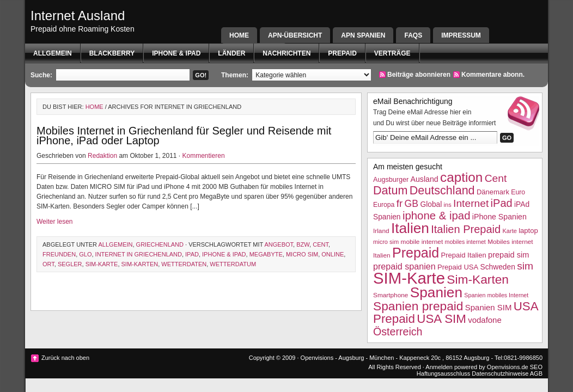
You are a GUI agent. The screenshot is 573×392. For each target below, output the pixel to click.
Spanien (436, 292)
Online (333, 254)
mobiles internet (465, 242)
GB (412, 204)
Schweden (498, 267)
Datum (390, 190)
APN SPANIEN (363, 35)
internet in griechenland (139, 254)
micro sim (302, 254)
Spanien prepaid (418, 306)
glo (85, 254)
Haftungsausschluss (443, 373)
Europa (384, 205)
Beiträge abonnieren (419, 75)
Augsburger (391, 180)
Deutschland (442, 190)
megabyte (266, 254)
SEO (536, 367)
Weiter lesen (54, 222)
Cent (321, 244)
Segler (70, 264)
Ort (48, 264)
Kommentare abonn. (493, 75)
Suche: (41, 75)
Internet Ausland (78, 16)
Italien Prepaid (466, 229)
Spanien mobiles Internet (496, 295)
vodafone (484, 320)
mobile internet (422, 242)
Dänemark (493, 192)
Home (239, 35)
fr (400, 203)
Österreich (398, 332)
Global (431, 204)
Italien (410, 228)
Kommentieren (204, 156)
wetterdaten (184, 264)
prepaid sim (508, 255)
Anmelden (439, 367)
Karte (509, 231)
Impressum (461, 35)
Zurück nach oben (65, 358)
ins (448, 205)
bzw (303, 244)
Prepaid (342, 53)
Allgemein (53, 53)
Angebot (279, 244)
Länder (231, 53)
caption (461, 177)
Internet (471, 203)
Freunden (59, 254)
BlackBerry (112, 53)
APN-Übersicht (295, 35)
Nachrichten (286, 53)
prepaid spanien (404, 266)
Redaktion (102, 156)
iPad (192, 254)
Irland (381, 231)
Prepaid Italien (464, 255)
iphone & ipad (176, 53)
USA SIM (441, 319)
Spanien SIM (489, 307)
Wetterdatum (233, 264)
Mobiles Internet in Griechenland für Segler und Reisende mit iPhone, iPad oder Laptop (184, 136)
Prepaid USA (458, 267)
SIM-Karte (102, 264)
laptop (528, 231)
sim (525, 266)
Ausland (425, 179)
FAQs (413, 35)
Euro (518, 192)
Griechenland (160, 244)
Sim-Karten (140, 264)
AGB (536, 373)
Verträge (392, 53)
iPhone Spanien (499, 217)
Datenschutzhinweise (500, 373)
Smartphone (391, 295)
